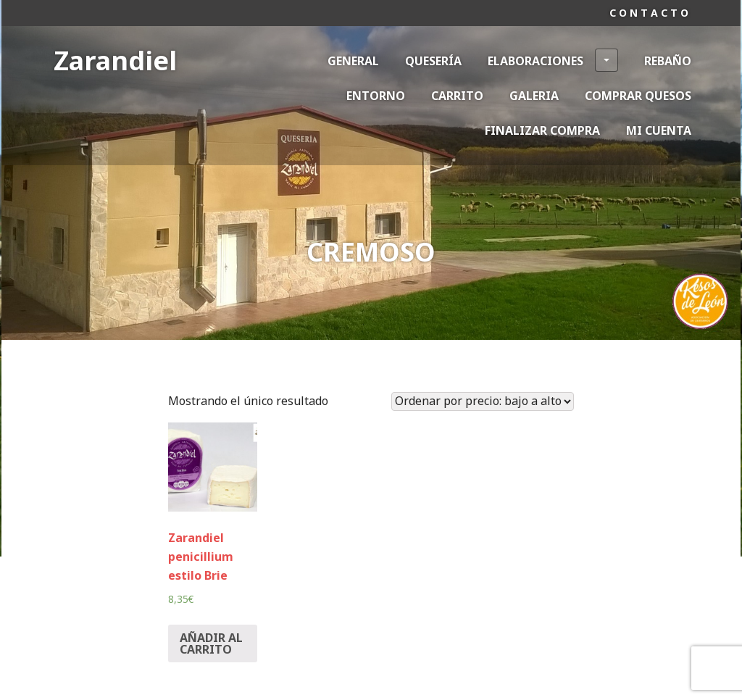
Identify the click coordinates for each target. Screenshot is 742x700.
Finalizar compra (542, 130)
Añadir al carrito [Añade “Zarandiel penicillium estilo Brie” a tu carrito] (211, 643)
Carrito (457, 96)
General (353, 61)
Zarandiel (115, 61)
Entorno (376, 96)
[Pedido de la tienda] (483, 401)
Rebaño (668, 61)
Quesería (433, 61)
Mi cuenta (659, 130)
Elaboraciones (553, 60)
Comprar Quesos (638, 96)
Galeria (534, 96)
